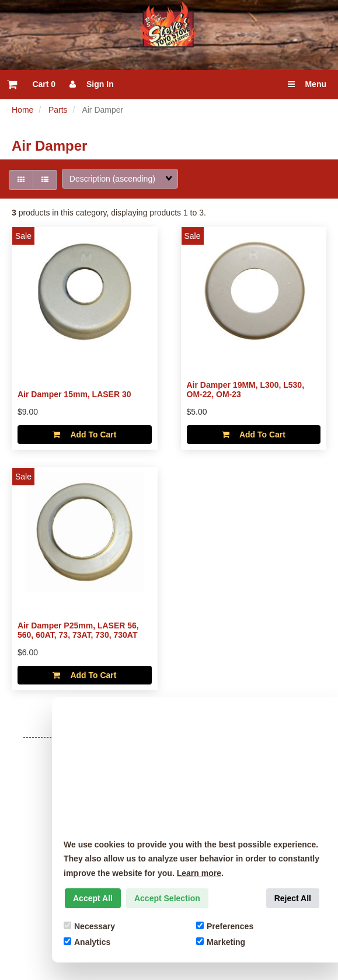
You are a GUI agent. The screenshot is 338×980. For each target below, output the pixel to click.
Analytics (87, 942)
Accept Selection (167, 898)
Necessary (89, 926)
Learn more (199, 873)
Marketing (221, 942)
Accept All (93, 898)
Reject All (293, 898)
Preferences (225, 926)
